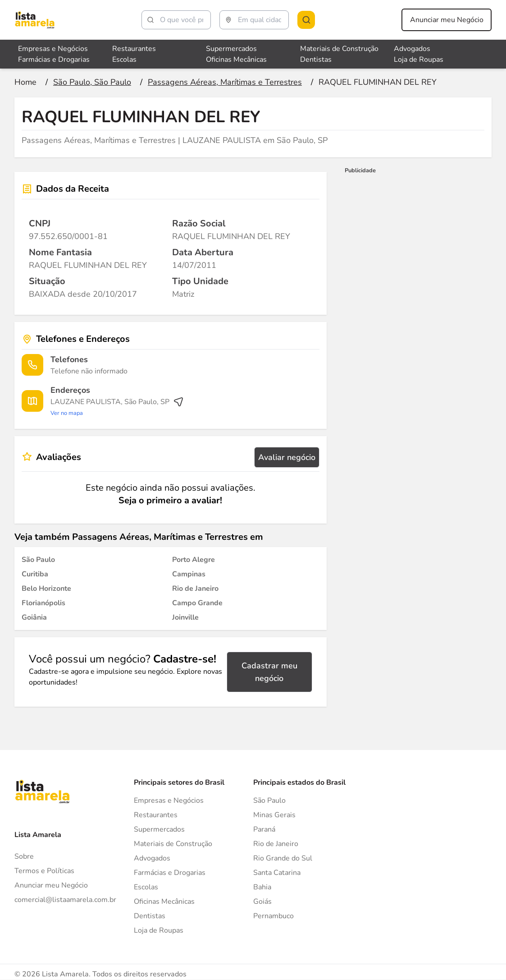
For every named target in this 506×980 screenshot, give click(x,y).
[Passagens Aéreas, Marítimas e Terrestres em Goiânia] (34, 617)
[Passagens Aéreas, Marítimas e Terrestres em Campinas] (189, 574)
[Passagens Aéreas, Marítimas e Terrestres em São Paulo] (38, 560)
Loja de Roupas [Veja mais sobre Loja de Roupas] (419, 60)
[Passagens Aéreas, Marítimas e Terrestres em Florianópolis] (43, 603)
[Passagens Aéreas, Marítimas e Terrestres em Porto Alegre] (194, 560)
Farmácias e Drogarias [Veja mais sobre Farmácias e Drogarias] (54, 60)
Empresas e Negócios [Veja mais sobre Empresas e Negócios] (53, 49)
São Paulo (269, 801)
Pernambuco (274, 916)
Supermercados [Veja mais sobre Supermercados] (231, 49)
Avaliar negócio (287, 457)
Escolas (146, 887)
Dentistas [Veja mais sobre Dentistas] (316, 60)
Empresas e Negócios (169, 801)
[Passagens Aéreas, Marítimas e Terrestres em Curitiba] (35, 574)
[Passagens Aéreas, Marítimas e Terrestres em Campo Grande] (197, 603)
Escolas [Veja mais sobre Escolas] (124, 60)
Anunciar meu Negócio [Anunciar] (51, 885)
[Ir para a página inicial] (25, 82)
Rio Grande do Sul (283, 858)
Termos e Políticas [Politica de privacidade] (44, 871)
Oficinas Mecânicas (164, 902)
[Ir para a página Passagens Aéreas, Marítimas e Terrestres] (225, 82)
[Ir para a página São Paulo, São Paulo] (92, 82)
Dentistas (150, 916)
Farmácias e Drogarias (170, 873)
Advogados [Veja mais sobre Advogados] (412, 49)
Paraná (264, 829)
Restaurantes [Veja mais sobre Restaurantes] (134, 49)
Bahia (262, 887)
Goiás (262, 902)
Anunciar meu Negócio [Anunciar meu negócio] (447, 20)
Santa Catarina (277, 873)
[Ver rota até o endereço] (117, 407)
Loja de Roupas (159, 930)
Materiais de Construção (173, 844)
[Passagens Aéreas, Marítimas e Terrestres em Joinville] (185, 617)
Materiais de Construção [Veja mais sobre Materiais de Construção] (339, 49)
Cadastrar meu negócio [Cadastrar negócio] (269, 672)
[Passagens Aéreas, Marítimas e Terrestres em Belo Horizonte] (46, 589)
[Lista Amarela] (35, 20)
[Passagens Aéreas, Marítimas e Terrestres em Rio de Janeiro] (195, 589)
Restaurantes (156, 815)
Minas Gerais (274, 815)
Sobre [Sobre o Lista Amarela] (24, 856)
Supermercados (159, 829)
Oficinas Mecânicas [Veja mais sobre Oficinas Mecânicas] (236, 60)
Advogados (152, 858)
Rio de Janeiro (276, 844)
